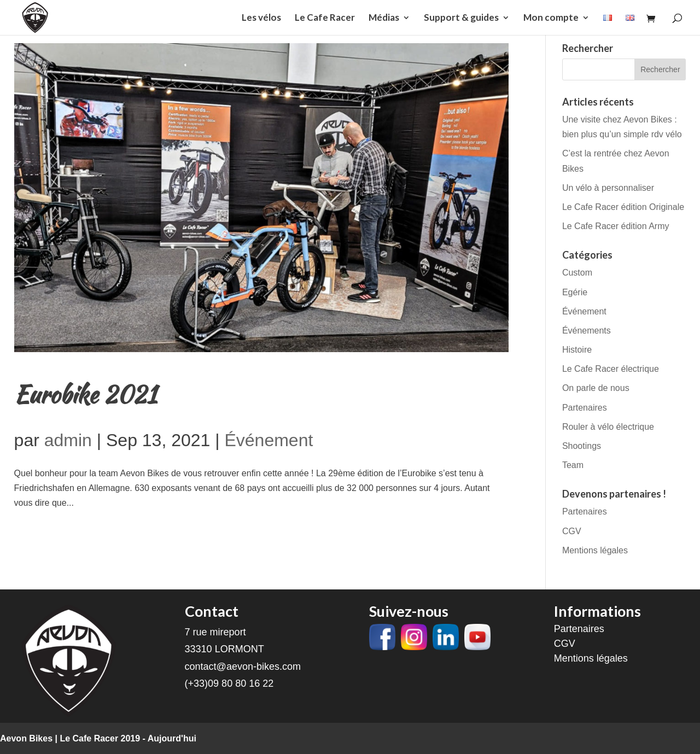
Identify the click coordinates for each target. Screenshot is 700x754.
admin (68, 440)
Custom (577, 273)
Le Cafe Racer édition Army (616, 226)
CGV (572, 531)
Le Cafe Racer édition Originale (623, 207)
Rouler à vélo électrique (608, 427)
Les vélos (261, 18)
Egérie (575, 292)
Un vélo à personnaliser (608, 188)
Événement (269, 440)
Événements (587, 331)
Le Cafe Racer (325, 18)
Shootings (582, 446)
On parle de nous (596, 388)
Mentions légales (595, 550)
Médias (384, 18)
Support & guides (461, 18)
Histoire (577, 350)
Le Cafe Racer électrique (611, 369)
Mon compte (551, 18)
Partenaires (585, 408)
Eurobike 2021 (85, 394)
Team (573, 465)
